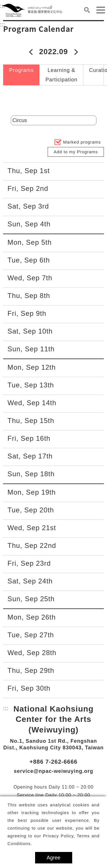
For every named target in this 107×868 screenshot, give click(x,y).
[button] (87, 10)
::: (3, 24)
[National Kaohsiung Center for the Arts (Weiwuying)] (32, 10)
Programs (21, 70)
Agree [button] (53, 858)
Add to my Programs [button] (76, 152)
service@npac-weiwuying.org (53, 771)
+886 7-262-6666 (54, 762)
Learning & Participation (61, 75)
